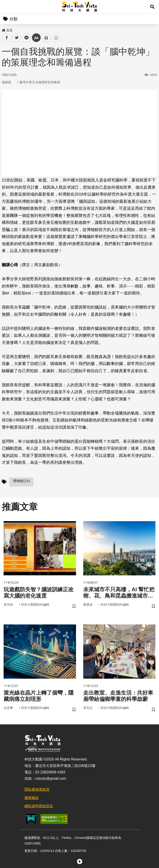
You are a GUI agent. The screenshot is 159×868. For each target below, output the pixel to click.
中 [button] (36, 38)
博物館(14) (21, 481)
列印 (46, 38)
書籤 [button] (56, 38)
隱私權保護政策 (37, 789)
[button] (152, 7)
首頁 (7, 30)
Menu (7, 7)
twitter (17, 38)
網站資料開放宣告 (39, 806)
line (25, 38)
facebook (7, 38)
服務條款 (32, 798)
